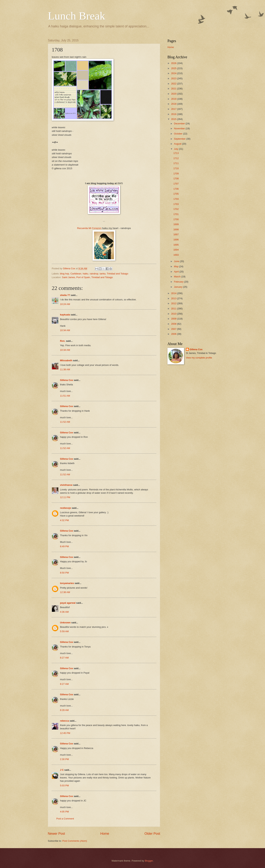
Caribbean (76, 274)
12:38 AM (65, 592)
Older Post (152, 834)
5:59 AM (64, 631)
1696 (176, 240)
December (180, 124)
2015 (174, 119)
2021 (174, 89)
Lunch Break (77, 16)
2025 (174, 68)
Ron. (63, 341)
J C (62, 770)
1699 (176, 224)
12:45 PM (65, 733)
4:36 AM (64, 612)
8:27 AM (64, 658)
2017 (174, 109)
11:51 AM (65, 396)
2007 (174, 329)
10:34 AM (65, 330)
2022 (174, 84)
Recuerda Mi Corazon (89, 228)
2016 (174, 114)
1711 (176, 163)
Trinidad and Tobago (118, 274)
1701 (176, 214)
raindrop (94, 274)
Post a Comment (65, 819)
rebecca (65, 721)
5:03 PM (64, 786)
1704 (176, 199)
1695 (176, 245)
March (177, 277)
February (179, 282)
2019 (174, 99)
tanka (103, 274)
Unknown (65, 623)
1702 (176, 209)
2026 (174, 63)
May (176, 266)
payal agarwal (68, 603)
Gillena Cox (67, 380)
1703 (176, 204)
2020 (174, 94)
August (178, 144)
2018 (174, 104)
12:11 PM (65, 497)
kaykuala (65, 315)
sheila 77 (65, 295)
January (178, 287)
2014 (174, 293)
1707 (176, 184)
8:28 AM (64, 710)
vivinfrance (66, 485)
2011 (174, 309)
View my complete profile (199, 358)
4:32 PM (64, 520)
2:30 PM (64, 759)
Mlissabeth (66, 360)
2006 (174, 334)
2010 (174, 314)
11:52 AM (65, 422)
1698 (176, 229)
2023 (174, 78)
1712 (176, 158)
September (180, 139)
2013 (174, 298)
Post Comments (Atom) (75, 841)
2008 (174, 324)
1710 (176, 168)
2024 (174, 73)
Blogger (149, 861)
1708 (176, 179)
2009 (174, 319)
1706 (176, 189)
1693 (176, 255)
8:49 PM (64, 546)
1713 (176, 153)
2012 (174, 303)
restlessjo (66, 508)
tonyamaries (67, 583)
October (178, 134)
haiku (85, 274)
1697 (176, 234)
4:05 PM (64, 812)
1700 (176, 219)
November (180, 128)
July (176, 149)
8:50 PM (64, 573)
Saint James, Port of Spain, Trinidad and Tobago (87, 277)
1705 (176, 194)
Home (105, 834)
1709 (176, 174)
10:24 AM (65, 304)
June (177, 261)
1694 (176, 250)
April (177, 272)
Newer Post (56, 834)
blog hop (65, 274)
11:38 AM (65, 369)
